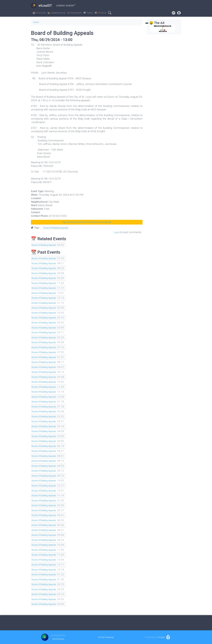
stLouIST (41, 6)
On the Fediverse (106, 637)
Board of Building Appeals (56, 228)
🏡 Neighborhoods (56, 13)
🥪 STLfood (100, 13)
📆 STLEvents (39, 13)
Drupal (162, 637)
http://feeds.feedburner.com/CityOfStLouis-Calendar (87, 222)
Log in (116, 232)
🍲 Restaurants (74, 13)
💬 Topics (88, 13)
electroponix (58, 639)
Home (37, 22)
